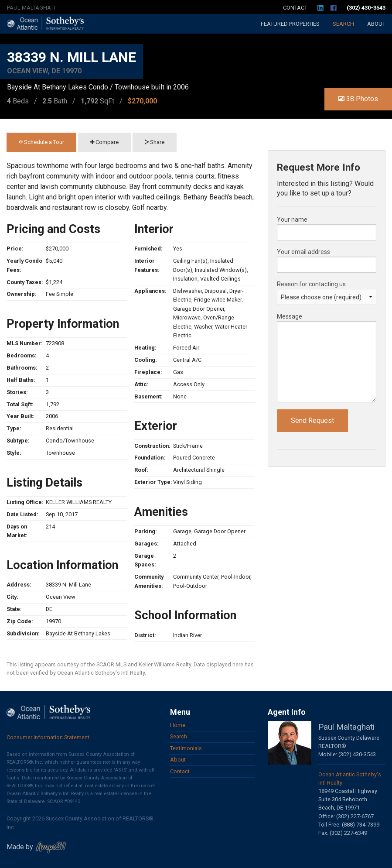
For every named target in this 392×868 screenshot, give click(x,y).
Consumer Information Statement (48, 737)
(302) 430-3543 (366, 8)
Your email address (303, 252)
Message (290, 316)
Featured (290, 24)
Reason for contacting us (311, 284)
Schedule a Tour (41, 142)
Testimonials (186, 748)
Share (155, 142)
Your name (292, 220)
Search (343, 24)
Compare (104, 142)
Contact (295, 8)
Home (178, 725)
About (376, 24)
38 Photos (358, 99)
